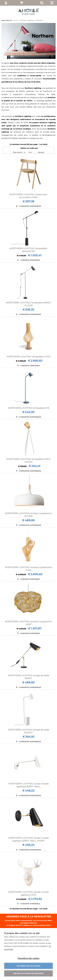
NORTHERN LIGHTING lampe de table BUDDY (29, 731)
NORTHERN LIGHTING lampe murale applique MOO (29, 893)
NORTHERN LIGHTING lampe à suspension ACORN (28, 515)
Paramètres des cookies (28, 958)
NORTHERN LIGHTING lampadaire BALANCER (28, 250)
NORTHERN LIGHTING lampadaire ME (29, 408)
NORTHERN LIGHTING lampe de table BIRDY (29, 677)
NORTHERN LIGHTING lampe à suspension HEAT (28, 623)
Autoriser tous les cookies (28, 966)
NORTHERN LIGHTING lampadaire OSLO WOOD (28, 460)
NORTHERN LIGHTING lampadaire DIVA (29, 357)
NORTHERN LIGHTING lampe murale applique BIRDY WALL (29, 785)
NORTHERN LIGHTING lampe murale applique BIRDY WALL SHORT (29, 839)
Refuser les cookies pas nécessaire (28, 973)
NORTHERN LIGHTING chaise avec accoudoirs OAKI (28, 196)
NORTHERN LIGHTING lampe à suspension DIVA (28, 569)
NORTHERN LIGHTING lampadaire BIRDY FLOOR (29, 304)
